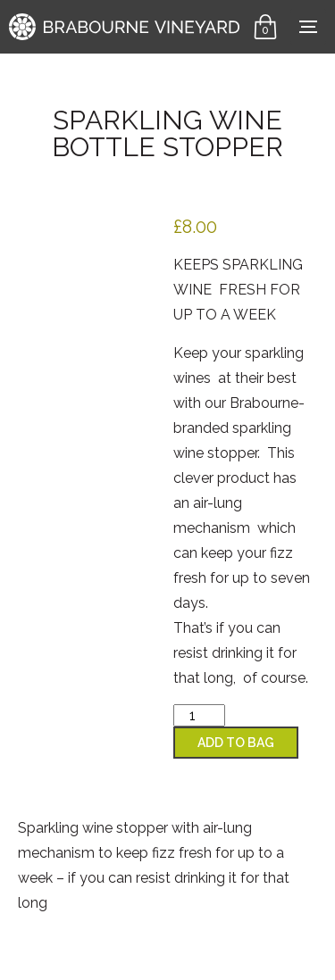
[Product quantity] (199, 715)
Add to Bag (236, 743)
